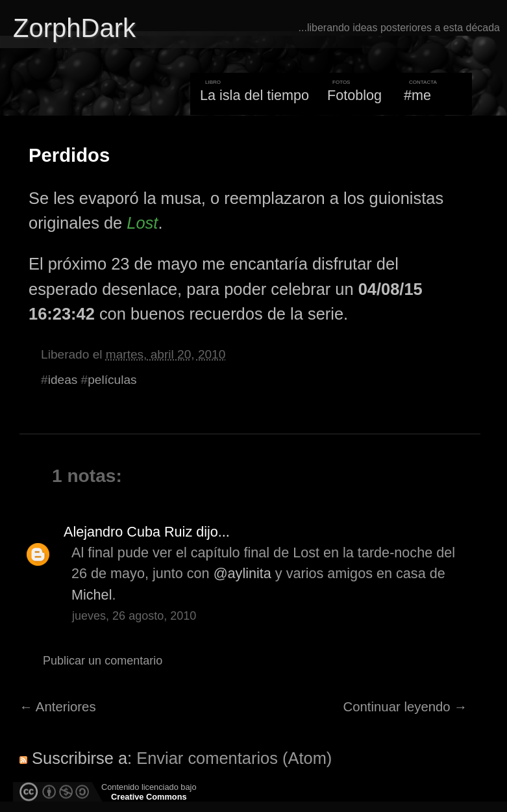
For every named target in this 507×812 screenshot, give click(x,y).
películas (112, 380)
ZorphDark (74, 28)
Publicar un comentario (103, 661)
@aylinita (242, 573)
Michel (92, 595)
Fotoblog (354, 95)
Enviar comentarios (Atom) (234, 758)
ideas (63, 380)
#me (417, 95)
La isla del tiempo (254, 95)
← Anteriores (58, 707)
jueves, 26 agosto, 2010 (134, 616)
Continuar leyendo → (405, 707)
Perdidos (69, 155)
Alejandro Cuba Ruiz (128, 532)
